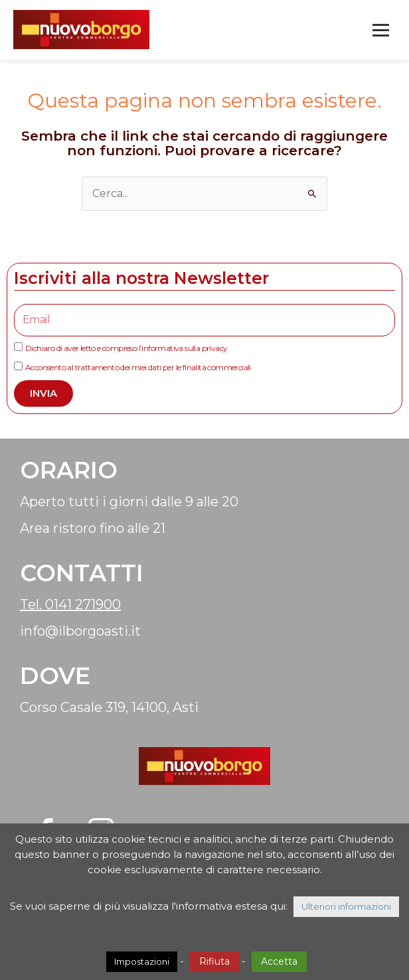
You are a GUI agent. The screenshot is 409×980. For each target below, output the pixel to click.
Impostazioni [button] (142, 961)
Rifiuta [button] (214, 961)
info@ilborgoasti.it (80, 631)
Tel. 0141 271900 (70, 604)
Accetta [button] (279, 961)
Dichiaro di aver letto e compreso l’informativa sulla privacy (126, 348)
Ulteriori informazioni (346, 906)
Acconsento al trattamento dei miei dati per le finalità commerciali (138, 367)
